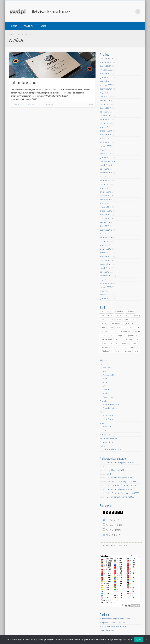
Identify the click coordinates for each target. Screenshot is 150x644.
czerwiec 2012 (106, 276)
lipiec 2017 (105, 112)
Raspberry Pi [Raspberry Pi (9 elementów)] (107, 339)
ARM (105, 379)
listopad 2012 (106, 257)
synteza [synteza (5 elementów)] (125, 343)
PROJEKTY (28, 26)
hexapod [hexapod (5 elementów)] (121, 327)
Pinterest (132, 12)
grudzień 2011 (106, 298)
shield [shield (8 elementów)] (104, 343)
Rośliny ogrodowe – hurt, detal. (113, 626)
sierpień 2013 (106, 222)
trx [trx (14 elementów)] (116, 347)
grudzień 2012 (106, 253)
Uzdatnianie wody (108, 630)
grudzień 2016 (106, 131)
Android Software (110, 408)
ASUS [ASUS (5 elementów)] (119, 316)
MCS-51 (106, 382)
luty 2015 (104, 188)
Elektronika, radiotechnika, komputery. (51, 11)
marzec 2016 (105, 146)
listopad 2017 (106, 108)
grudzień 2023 (106, 62)
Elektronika (105, 364)
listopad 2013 (106, 215)
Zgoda (139, 639)
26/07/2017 (31, 105)
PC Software (108, 419)
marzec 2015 (105, 184)
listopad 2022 (106, 74)
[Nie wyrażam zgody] (146, 639)
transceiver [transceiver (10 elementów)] (106, 347)
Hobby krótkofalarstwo (112, 449)
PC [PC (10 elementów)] (112, 335)
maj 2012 (104, 279)
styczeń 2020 (106, 97)
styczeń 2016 (106, 154)
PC (101, 412)
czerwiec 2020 (106, 89)
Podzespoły (108, 397)
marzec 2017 (105, 123)
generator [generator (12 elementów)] (129, 324)
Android (103, 401)
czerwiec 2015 (106, 173)
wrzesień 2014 (106, 199)
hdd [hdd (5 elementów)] (111, 327)
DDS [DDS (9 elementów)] (119, 320)
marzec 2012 (105, 287)
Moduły (106, 393)
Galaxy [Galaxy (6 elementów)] (104, 324)
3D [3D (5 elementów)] (103, 312)
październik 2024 (107, 58)
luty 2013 (104, 245)
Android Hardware (111, 404)
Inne (102, 423)
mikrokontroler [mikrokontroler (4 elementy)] (125, 331)
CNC (105, 430)
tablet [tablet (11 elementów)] (134, 343)
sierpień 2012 (106, 268)
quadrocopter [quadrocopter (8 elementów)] (133, 335)
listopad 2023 (106, 66)
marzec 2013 (105, 241)
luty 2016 (104, 150)
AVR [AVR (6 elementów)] (127, 316)
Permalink (90, 105)
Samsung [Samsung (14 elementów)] (129, 339)
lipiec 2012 (105, 272)
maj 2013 (104, 234)
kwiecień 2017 (106, 119)
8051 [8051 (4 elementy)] (111, 312)
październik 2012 (107, 260)
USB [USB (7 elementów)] (123, 347)
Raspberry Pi (108, 375)
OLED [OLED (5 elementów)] (104, 335)
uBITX (109, 466)
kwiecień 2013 (106, 237)
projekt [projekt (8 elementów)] (120, 335)
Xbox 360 (107, 427)
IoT (104, 386)
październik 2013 (107, 218)
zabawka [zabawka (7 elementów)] (127, 351)
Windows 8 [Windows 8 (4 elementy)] (106, 351)
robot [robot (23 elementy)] (118, 339)
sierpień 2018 (106, 100)
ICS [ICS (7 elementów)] (130, 327)
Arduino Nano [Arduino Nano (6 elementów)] (107, 316)
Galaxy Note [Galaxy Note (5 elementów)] (116, 324)
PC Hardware (49, 105)
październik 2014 (107, 196)
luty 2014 (104, 203)
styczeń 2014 (106, 207)
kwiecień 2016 (106, 142)
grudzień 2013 (106, 211)
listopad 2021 (106, 81)
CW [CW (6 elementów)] (111, 320)
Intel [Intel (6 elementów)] (137, 327)
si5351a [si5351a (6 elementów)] (114, 343)
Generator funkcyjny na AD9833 (121, 462)
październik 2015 (107, 161)
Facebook (126, 12)
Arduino (106, 368)
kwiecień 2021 (106, 85)
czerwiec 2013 (106, 230)
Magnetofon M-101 (119, 470)
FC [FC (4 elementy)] (134, 320)
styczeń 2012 (106, 295)
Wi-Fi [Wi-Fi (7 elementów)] (132, 347)
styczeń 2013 (106, 249)
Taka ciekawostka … (25, 82)
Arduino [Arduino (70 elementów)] (131, 312)
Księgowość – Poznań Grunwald (114, 622)
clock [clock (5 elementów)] (103, 320)
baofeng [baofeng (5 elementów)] (137, 316)
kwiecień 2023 (106, 70)
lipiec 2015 (105, 169)
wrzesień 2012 (106, 264)
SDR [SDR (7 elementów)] (138, 339)
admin (17, 105)
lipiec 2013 (105, 226)
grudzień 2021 (106, 77)
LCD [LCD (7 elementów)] (113, 331)
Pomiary (106, 390)
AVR (105, 371)
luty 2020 (104, 93)
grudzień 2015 (106, 157)
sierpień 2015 (106, 165)
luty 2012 (104, 291)
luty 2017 (104, 127)
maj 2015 (104, 177)
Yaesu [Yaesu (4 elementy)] (117, 351)
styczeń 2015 (106, 192)
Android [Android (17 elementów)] (120, 312)
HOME (14, 26)
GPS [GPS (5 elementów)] (103, 327)
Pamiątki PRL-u (106, 442)
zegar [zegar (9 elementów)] (137, 351)
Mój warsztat (105, 434)
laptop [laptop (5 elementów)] (104, 331)
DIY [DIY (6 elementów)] (127, 320)
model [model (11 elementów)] (138, 331)
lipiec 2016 (105, 138)
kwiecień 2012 (106, 283)
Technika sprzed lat (108, 438)
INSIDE (43, 26)
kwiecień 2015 (106, 180)
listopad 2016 (106, 135)
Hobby (103, 446)
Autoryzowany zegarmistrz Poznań (115, 619)
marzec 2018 (105, 104)
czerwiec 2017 (106, 116)
